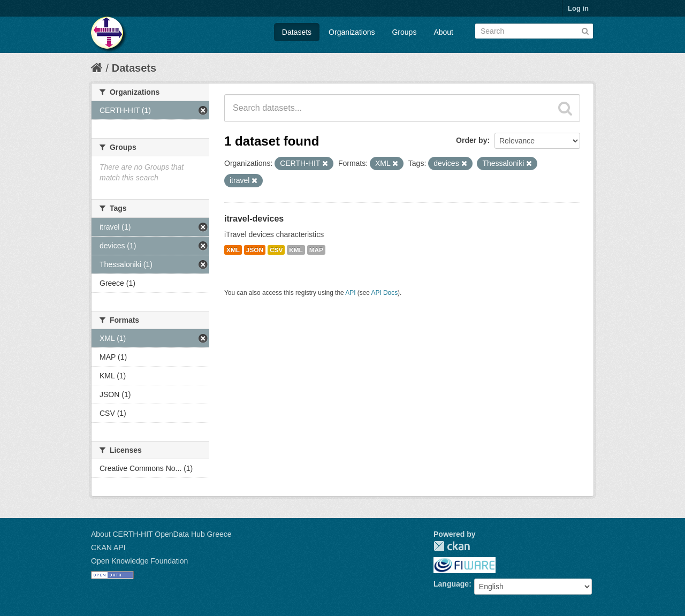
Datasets (297, 32)
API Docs (385, 293)
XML (233, 250)
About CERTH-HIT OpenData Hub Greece (161, 534)
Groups (404, 32)
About (443, 32)
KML (296, 250)
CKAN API (108, 547)
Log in (578, 8)
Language (451, 584)
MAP (316, 250)
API (350, 293)
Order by (471, 140)
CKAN (452, 546)
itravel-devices (254, 219)
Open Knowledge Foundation (139, 561)
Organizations (352, 32)
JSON (255, 250)
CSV (276, 250)
